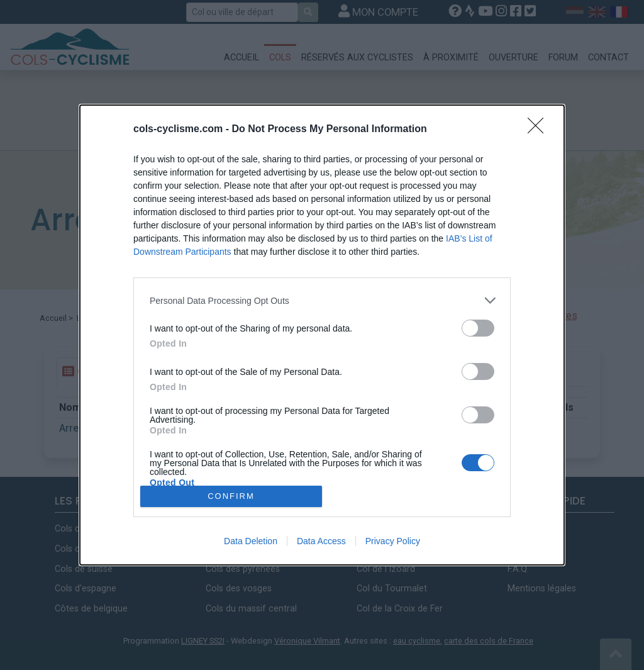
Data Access (321, 541)
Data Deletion (251, 541)
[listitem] (322, 300)
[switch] (478, 328)
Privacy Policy (393, 541)
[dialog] (322, 335)
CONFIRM (231, 496)
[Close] (540, 130)
